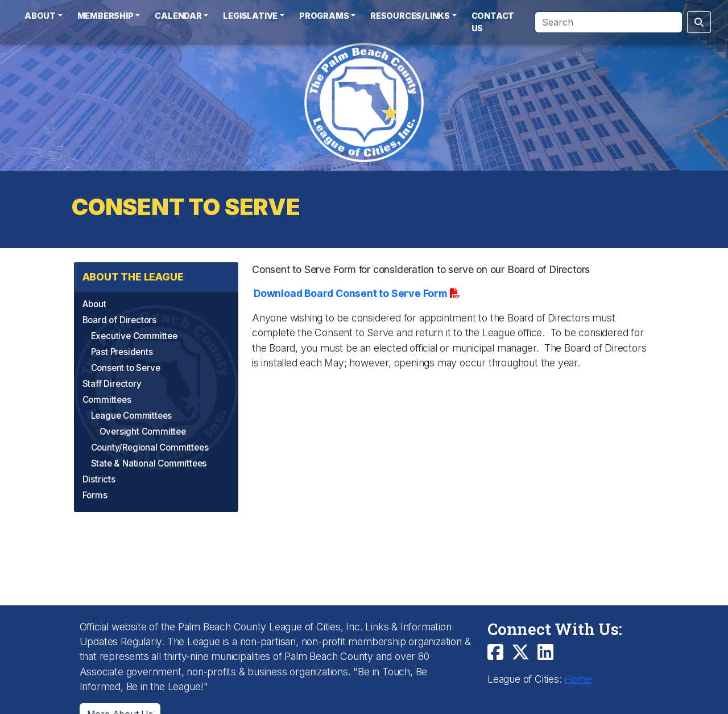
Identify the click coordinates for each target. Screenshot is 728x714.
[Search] (609, 22)
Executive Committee (134, 336)
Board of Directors (119, 320)
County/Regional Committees (150, 447)
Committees (107, 400)
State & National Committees (149, 463)
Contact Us (493, 22)
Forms (95, 495)
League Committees (132, 416)
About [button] (40, 16)
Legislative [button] (250, 16)
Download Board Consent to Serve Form (350, 293)
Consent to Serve (126, 368)
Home (578, 679)
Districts (99, 479)
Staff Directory (112, 384)
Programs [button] (324, 16)
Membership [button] (106, 16)
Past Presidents (122, 352)
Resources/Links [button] (410, 16)
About (94, 304)
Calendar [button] (178, 16)
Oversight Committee (143, 432)
